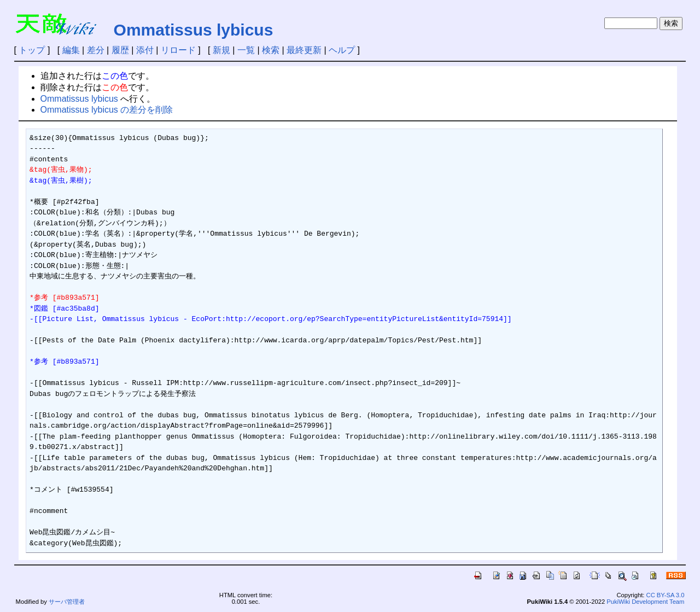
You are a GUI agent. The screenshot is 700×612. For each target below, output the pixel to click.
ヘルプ (342, 50)
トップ (32, 50)
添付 (145, 50)
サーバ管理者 (67, 602)
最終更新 (304, 50)
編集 (71, 50)
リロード (178, 50)
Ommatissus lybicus (194, 30)
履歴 (120, 50)
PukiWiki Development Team (645, 602)
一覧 (246, 50)
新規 (221, 50)
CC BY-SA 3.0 (666, 595)
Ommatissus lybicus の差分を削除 (107, 110)
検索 (271, 50)
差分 (96, 50)
